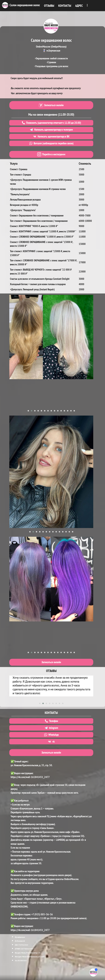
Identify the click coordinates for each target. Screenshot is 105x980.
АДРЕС (79, 6)
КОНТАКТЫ (65, 6)
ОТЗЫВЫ (49, 6)
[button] (28, 411)
